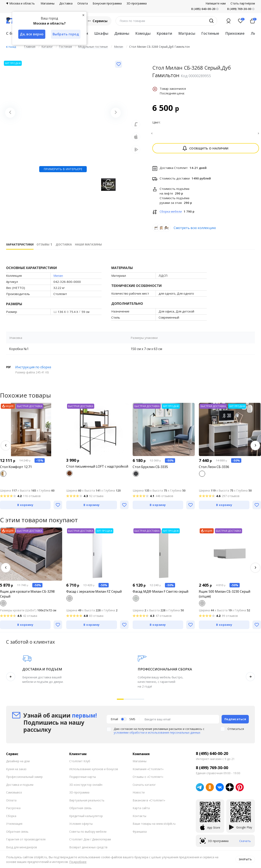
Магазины (48, 3)
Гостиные (210, 33)
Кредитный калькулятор (86, 818)
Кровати (164, 33)
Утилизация (14, 826)
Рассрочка (13, 810)
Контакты (139, 818)
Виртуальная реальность (87, 803)
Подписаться (235, 722)
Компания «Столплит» (148, 771)
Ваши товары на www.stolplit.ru (154, 826)
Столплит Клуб (80, 764)
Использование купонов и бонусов (94, 771)
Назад (12, 47)
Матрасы (187, 33)
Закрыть (245, 859)
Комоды (143, 33)
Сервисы (97, 21)
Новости (139, 795)
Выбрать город (66, 34)
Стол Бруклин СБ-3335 (150, 469)
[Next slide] (116, 113)
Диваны (122, 33)
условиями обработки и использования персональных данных (157, 735)
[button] (6, 448)
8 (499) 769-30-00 (239, 9)
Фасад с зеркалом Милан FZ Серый (94, 594)
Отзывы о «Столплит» (148, 779)
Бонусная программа (107, 3)
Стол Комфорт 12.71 (16, 469)
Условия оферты (81, 826)
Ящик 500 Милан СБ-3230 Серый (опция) (225, 596)
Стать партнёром (243, 3)
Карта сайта (141, 810)
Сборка (11, 818)
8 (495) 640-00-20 (212, 756)
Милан (58, 278)
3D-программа (137, 3)
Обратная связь (17, 834)
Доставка (66, 3)
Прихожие (235, 33)
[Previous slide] (10, 113)
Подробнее (78, 862)
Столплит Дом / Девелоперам (90, 842)
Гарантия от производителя (26, 842)
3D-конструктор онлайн (86, 787)
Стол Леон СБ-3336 (214, 469)
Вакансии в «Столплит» (149, 803)
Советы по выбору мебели (88, 834)
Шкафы (101, 33)
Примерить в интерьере (63, 169)
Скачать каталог (144, 787)
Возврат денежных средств (88, 850)
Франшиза (140, 834)
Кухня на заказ (16, 771)
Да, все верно (32, 34)
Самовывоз (14, 795)
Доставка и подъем (20, 787)
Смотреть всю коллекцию (195, 230)
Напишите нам (216, 3)
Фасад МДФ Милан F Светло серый (160, 594)
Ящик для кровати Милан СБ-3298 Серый (27, 596)
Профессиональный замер (24, 779)
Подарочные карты (83, 779)
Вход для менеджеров (22, 850)
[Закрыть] (83, 15)
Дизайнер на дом (18, 764)
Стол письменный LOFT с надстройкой (97, 469)
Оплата (83, 3)
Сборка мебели (171, 214)
